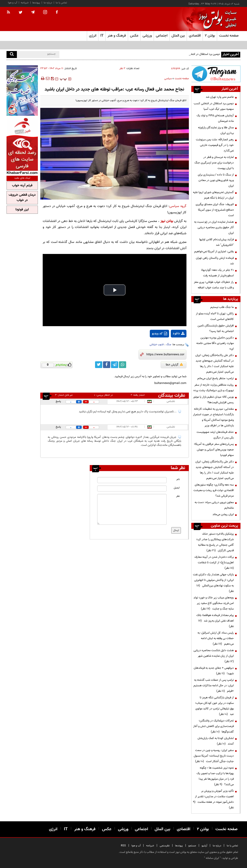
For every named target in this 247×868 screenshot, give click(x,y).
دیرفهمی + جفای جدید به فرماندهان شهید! (214, 671)
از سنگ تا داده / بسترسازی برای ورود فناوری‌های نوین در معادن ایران (216, 180)
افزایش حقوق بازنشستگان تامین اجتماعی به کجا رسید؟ (216, 328)
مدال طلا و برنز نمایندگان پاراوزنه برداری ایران (216, 130)
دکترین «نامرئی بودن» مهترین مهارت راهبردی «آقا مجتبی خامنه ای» (215, 343)
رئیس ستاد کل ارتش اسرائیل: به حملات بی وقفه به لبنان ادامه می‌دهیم (216, 638)
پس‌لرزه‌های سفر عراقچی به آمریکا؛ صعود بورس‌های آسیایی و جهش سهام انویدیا (214, 450)
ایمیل (177, 488)
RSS (123, 846)
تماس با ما (61, 3)
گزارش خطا (174, 365)
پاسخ (58, 401)
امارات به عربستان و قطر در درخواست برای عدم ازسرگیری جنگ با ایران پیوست (214, 163)
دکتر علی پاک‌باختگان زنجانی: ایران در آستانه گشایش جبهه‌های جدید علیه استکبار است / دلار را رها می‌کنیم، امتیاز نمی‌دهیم (215, 364)
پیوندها (36, 3)
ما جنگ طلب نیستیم (222, 307)
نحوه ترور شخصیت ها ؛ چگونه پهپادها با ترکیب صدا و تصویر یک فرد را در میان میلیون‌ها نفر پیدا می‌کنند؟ (215, 776)
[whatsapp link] (123, 365)
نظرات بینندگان (172, 395)
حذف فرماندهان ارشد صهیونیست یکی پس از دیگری (215, 435)
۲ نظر (122, 68)
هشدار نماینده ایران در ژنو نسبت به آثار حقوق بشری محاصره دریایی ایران (214, 227)
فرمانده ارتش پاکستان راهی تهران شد (215, 261)
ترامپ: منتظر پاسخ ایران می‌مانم (216, 378)
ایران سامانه (212, 858)
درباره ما (48, 3)
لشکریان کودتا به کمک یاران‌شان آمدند (216, 741)
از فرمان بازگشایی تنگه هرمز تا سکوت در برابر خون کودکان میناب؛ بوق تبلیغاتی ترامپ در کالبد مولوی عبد (214, 706)
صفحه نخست (229, 36)
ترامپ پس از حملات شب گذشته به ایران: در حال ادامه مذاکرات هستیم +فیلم (214, 686)
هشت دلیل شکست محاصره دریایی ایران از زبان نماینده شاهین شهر (214, 656)
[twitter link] (99, 365)
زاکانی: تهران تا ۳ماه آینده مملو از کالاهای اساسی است (215, 316)
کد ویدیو (159, 334)
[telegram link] (115, 365)
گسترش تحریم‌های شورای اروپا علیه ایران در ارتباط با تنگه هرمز (213, 195)
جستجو (192, 846)
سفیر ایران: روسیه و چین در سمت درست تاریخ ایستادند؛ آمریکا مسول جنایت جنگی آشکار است (214, 756)
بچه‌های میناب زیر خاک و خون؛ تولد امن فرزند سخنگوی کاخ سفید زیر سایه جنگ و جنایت (214, 603)
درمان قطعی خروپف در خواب (22, 198)
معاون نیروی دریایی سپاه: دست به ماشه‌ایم (214, 505)
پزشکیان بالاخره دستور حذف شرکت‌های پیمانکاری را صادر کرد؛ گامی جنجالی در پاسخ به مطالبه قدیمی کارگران (215, 542)
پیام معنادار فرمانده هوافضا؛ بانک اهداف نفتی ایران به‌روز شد (215, 621)
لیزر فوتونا (22, 210)
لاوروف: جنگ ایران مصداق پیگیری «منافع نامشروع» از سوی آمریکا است (215, 210)
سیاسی (168, 79)
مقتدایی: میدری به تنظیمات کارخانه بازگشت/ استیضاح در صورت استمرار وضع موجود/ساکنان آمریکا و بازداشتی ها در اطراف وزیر (213, 417)
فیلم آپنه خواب (22, 186)
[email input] (132, 489)
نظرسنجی (165, 846)
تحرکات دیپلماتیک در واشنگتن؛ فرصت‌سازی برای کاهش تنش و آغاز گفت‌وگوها (213, 726)
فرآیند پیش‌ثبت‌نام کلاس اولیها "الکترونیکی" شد (216, 242)
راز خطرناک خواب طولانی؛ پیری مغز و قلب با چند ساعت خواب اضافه (214, 285)
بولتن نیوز (167, 221)
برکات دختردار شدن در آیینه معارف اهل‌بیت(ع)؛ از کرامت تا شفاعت (214, 563)
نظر (178, 496)
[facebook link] (107, 365)
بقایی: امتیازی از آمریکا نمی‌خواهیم (214, 252)
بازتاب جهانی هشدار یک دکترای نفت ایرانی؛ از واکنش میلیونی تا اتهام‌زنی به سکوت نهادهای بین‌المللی (213, 583)
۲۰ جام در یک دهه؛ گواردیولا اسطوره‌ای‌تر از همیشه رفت (217, 273)
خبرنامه (25, 3)
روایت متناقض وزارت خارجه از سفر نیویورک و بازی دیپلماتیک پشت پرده (214, 388)
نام (178, 479)
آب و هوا (13, 3)
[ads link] (216, 74)
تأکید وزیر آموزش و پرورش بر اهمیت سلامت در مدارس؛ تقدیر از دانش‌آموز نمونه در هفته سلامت (213, 799)
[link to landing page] (216, 19)
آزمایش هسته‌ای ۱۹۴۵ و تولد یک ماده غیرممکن (215, 118)
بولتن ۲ (210, 36)
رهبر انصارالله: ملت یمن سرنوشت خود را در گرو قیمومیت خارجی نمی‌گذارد (215, 145)
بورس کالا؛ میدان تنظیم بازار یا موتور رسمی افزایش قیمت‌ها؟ (213, 400)
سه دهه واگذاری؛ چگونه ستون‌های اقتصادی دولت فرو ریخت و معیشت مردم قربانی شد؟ (214, 490)
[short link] (165, 355)
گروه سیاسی (178, 206)
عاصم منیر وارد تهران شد (220, 97)
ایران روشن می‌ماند (223, 514)
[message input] (132, 509)
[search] (12, 55)
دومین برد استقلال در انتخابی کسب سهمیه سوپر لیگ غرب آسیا (214, 106)
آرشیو (204, 846)
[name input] (132, 480)
